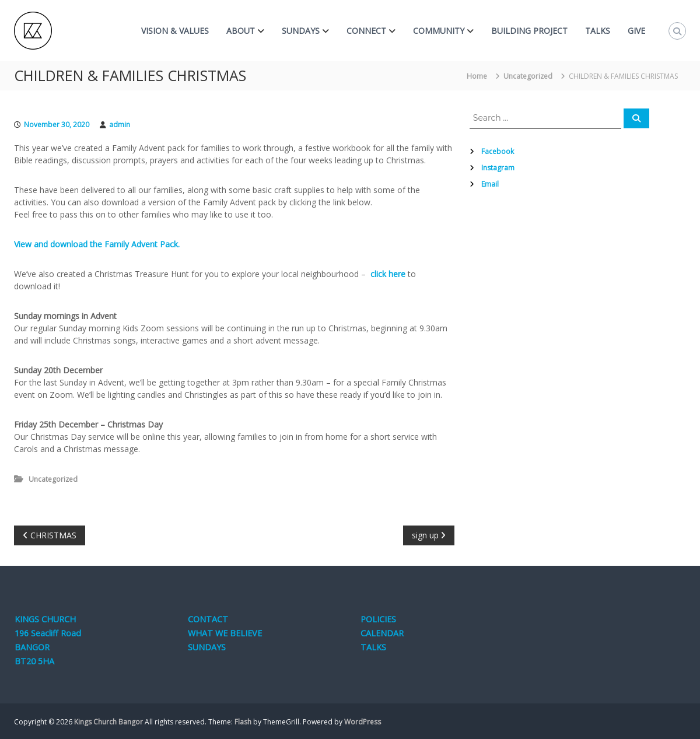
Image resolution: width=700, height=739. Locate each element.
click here (388, 274)
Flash (243, 722)
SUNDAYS (301, 31)
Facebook (498, 151)
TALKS (598, 31)
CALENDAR (382, 633)
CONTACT (208, 619)
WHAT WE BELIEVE (225, 633)
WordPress (363, 722)
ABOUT (241, 31)
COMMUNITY (439, 31)
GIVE (636, 31)
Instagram (498, 168)
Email (490, 184)
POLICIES (378, 619)
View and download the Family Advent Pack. (97, 244)
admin (120, 125)
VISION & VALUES (175, 31)
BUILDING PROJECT (529, 31)
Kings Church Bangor (108, 722)
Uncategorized (528, 76)
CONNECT (366, 31)
